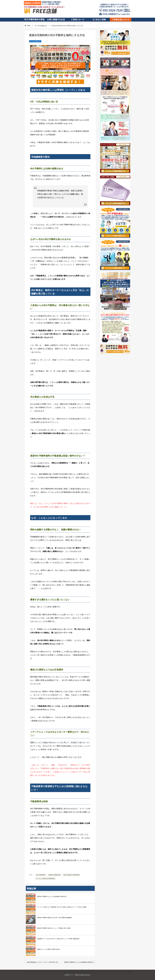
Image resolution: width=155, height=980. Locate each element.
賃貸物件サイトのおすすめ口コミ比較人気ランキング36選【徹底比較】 (59, 939)
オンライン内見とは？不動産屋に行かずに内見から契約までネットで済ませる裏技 (62, 907)
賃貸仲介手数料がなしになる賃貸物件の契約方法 (52, 896)
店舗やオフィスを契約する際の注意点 (48, 949)
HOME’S (56, 474)
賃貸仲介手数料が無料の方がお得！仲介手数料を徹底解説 (54, 918)
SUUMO (65, 474)
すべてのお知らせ (35, 41)
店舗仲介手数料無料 (54, 875)
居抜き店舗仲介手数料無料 (71, 875)
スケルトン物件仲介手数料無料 (45, 879)
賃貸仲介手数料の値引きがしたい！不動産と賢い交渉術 (54, 928)
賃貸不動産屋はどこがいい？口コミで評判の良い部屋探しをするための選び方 (44, 962)
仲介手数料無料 (41, 875)
